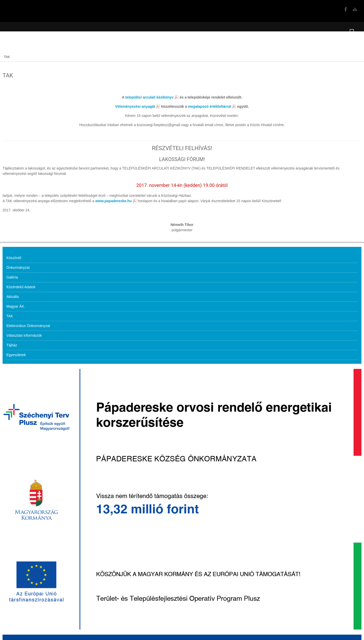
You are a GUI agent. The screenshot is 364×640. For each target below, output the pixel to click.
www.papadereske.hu (114, 201)
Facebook (345, 9)
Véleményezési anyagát (135, 106)
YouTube (354, 9)
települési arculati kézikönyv (149, 97)
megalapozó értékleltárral (210, 106)
